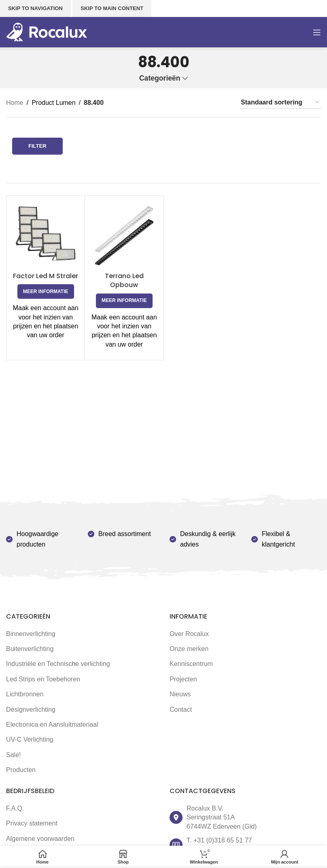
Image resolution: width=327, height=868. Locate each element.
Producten (21, 770)
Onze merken (189, 649)
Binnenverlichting (31, 634)
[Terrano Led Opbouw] (124, 235)
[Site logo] (47, 32)
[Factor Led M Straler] (46, 235)
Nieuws (180, 694)
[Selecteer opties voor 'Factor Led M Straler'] (46, 291)
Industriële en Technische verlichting (58, 664)
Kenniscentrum (191, 664)
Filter (37, 146)
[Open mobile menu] (317, 32)
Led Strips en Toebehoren (43, 679)
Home (15, 103)
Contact (181, 710)
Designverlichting (31, 710)
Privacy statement (32, 823)
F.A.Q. (15, 808)
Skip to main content (112, 8)
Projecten (183, 679)
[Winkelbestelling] (280, 103)
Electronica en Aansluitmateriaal (52, 724)
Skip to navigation (35, 8)
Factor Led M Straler (46, 276)
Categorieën (160, 79)
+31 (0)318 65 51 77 (223, 840)
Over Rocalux (189, 634)
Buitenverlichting (30, 649)
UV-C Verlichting (30, 739)
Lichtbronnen (25, 694)
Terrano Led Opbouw (124, 280)
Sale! (13, 755)
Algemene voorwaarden (40, 839)
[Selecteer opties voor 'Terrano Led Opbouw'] (124, 301)
